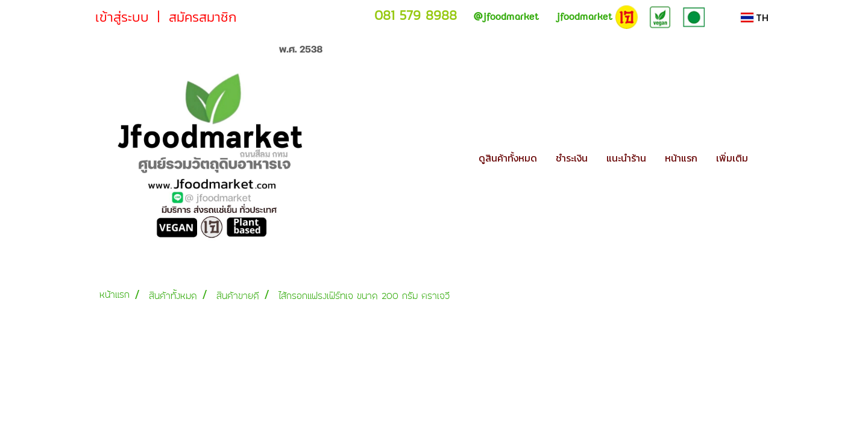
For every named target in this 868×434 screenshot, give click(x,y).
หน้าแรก (681, 158)
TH (755, 17)
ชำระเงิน (572, 158)
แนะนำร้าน (626, 158)
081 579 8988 (416, 15)
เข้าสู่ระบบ (122, 17)
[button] (768, 158)
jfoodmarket (506, 17)
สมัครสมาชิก (203, 17)
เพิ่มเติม (732, 158)
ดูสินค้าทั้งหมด (508, 158)
